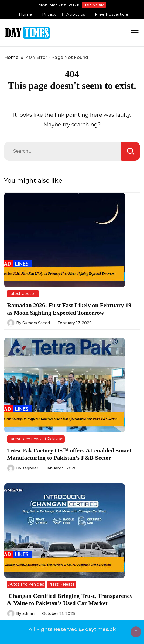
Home (25, 14)
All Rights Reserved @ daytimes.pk (72, 629)
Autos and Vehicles (26, 584)
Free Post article (112, 14)
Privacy (49, 14)
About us (76, 14)
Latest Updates (23, 294)
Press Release (61, 584)
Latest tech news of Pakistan (36, 439)
